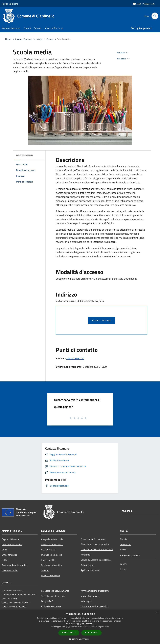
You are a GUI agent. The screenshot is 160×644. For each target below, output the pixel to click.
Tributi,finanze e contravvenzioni (97, 549)
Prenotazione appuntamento (55, 591)
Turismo (45, 570)
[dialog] (80, 627)
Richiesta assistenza (51, 606)
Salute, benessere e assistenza (96, 560)
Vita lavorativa (48, 550)
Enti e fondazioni (10, 555)
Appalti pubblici (49, 560)
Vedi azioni (124, 59)
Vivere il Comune (24, 39)
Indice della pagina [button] (25, 155)
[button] (80, 639)
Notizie (123, 539)
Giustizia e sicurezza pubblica (95, 544)
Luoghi (39, 39)
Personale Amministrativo (14, 565)
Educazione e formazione (93, 539)
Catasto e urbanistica (51, 565)
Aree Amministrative (12, 544)
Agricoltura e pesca (90, 570)
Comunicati (126, 544)
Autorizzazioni (88, 565)
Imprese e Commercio (52, 555)
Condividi (123, 53)
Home (8, 39)
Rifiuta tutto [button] (92, 633)
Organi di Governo (11, 539)
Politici (5, 560)
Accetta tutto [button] (69, 633)
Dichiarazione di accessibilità (95, 606)
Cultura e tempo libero (52, 544)
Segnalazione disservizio (53, 596)
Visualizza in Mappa (101, 320)
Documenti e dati (10, 570)
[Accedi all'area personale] (144, 4)
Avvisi (123, 550)
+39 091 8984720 (75, 358)
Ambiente (85, 555)
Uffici (4, 550)
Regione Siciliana (10, 4)
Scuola (50, 39)
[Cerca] (155, 16)
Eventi (123, 569)
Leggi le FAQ (47, 601)
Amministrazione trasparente (95, 591)
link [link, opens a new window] (108, 627)
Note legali (86, 601)
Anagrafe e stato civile (52, 539)
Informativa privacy (90, 596)
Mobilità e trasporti (50, 575)
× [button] (157, 613)
